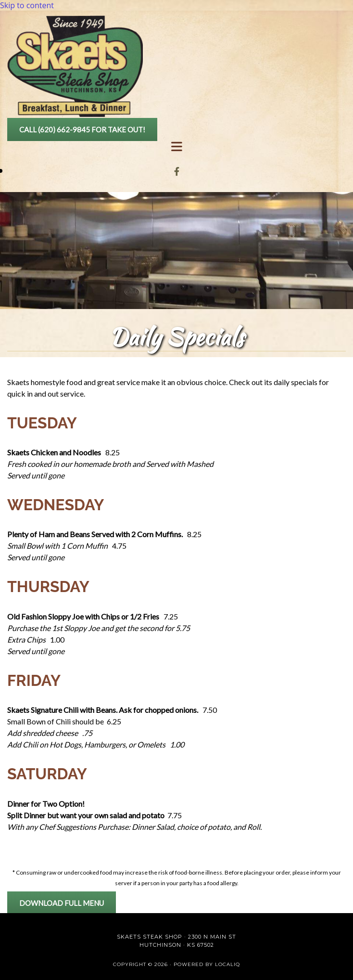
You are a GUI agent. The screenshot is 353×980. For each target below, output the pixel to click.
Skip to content (27, 5)
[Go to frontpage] (75, 114)
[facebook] (177, 171)
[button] (82, 129)
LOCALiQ (227, 964)
